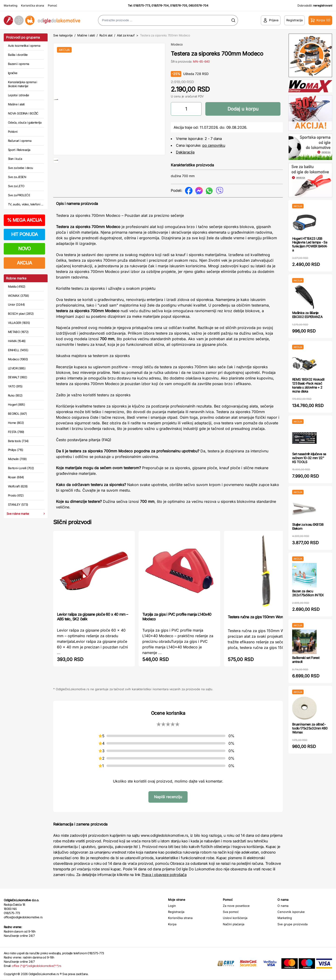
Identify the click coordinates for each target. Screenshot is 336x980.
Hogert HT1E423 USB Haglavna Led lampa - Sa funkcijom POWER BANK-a (310, 244)
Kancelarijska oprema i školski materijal (23, 84)
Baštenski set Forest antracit (306, 660)
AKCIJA (24, 263)
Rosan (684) (16, 477)
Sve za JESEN (17, 177)
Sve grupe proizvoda (292, 924)
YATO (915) (15, 386)
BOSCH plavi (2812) (21, 314)
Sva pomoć (231, 912)
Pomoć (52, 5)
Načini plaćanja (234, 924)
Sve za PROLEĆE (19, 195)
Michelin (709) (17, 459)
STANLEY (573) (18, 504)
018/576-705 (179, 5)
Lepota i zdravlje (18, 95)
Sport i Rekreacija (19, 150)
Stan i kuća (15, 159)
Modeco (177, 44)
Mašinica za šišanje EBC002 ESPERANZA (307, 315)
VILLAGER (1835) (19, 323)
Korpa (172, 924)
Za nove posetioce (236, 906)
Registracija (176, 912)
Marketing (10, 5)
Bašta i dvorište (18, 55)
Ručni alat (106, 35)
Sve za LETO (16, 186)
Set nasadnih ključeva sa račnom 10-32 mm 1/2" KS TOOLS (309, 458)
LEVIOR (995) (17, 368)
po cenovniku (214, 145)
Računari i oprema (20, 141)
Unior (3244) (16, 304)
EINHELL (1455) (18, 350)
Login (172, 906)
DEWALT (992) (17, 377)
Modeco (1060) (18, 359)
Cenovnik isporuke (291, 912)
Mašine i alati (16, 104)
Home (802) (16, 423)
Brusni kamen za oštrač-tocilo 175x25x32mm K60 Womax (310, 728)
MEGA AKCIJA (24, 220)
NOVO (24, 249)
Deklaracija (185, 152)
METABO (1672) (18, 332)
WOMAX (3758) (18, 296)
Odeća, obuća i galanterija (25, 122)
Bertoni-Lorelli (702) (21, 468)
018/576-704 (160, 5)
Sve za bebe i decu (20, 168)
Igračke (13, 73)
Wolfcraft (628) (18, 486)
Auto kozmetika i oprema (24, 46)
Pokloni (13, 132)
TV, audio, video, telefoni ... (26, 204)
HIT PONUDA (24, 234)
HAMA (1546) (17, 341)
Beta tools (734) (18, 441)
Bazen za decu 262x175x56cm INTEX (308, 593)
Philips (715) (16, 450)
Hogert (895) (16, 404)
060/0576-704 (198, 5)
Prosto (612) (16, 495)
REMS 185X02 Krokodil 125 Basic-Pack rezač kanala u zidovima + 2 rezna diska (308, 385)
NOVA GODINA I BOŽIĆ (23, 113)
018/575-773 (142, 5)
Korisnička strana (33, 5)
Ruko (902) (15, 395)
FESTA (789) (16, 432)
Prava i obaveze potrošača (164, 875)
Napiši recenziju (168, 797)
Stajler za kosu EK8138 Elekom (308, 526)
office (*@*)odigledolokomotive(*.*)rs (37, 966)
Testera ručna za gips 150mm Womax (258, 617)
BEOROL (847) (17, 414)
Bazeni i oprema (18, 64)
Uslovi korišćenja (235, 918)
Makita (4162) (17, 286)
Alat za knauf (126, 35)
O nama (283, 906)
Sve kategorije (63, 35)
